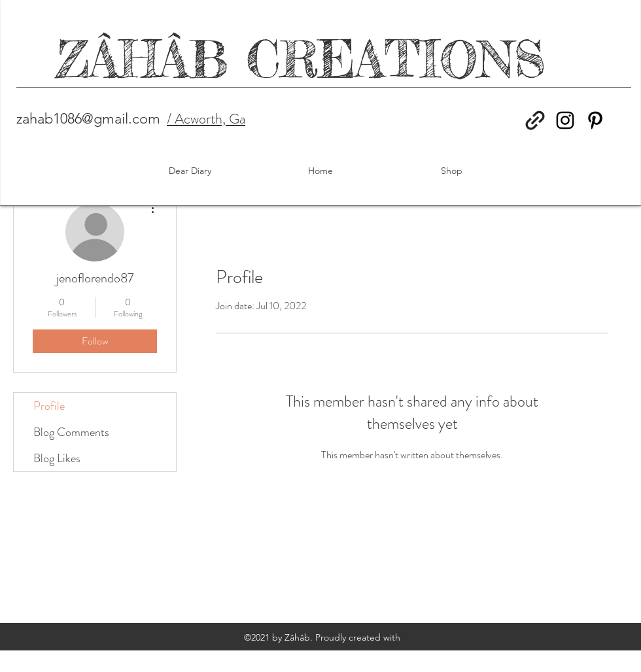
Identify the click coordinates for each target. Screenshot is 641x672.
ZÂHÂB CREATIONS (301, 59)
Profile (49, 406)
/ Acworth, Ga (206, 119)
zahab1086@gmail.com (88, 119)
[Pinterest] (595, 120)
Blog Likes (57, 458)
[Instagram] (565, 120)
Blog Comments (71, 432)
